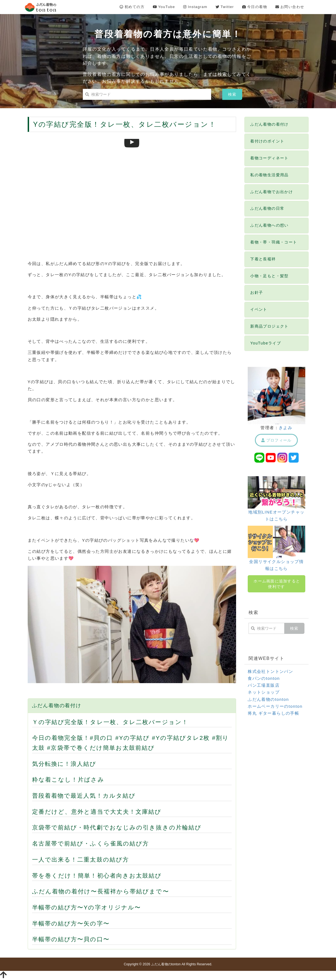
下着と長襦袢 (263, 259)
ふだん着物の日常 (267, 208)
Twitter (225, 7)
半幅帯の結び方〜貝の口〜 (71, 939)
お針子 (257, 292)
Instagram (195, 7)
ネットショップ (264, 692)
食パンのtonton (264, 678)
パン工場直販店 (264, 685)
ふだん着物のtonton (268, 699)
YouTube (164, 7)
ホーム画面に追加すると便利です (277, 584)
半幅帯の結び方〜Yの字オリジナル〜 (87, 907)
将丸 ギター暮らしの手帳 (273, 713)
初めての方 (132, 7)
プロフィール (276, 440)
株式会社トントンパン (270, 671)
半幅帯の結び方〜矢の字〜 (71, 923)
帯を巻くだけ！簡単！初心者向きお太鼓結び (97, 876)
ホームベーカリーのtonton (275, 706)
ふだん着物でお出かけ (272, 192)
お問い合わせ (290, 7)
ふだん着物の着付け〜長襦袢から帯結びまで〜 (101, 891)
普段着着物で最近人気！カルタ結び (84, 796)
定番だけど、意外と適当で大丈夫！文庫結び (97, 812)
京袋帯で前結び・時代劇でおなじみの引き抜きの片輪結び (117, 827)
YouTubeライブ (266, 343)
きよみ (285, 428)
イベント (259, 309)
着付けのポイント (267, 141)
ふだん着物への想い (269, 225)
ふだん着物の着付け (57, 706)
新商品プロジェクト (269, 326)
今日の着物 (255, 7)
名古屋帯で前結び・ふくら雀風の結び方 (91, 843)
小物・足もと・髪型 (269, 276)
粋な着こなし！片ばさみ (68, 780)
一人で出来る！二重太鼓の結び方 (81, 860)
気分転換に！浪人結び (64, 764)
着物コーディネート (269, 158)
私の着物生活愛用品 (269, 175)
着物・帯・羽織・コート (274, 242)
